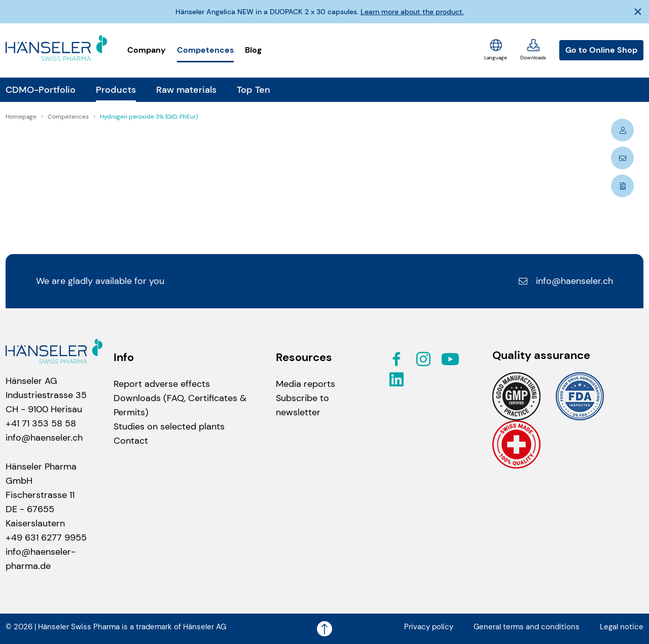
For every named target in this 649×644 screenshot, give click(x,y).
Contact (131, 441)
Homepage (22, 117)
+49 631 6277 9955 (46, 538)
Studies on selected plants (169, 426)
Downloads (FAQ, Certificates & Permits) (180, 405)
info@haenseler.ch (565, 281)
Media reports (305, 384)
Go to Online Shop (601, 50)
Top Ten (254, 90)
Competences (205, 50)
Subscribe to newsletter (302, 405)
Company (147, 50)
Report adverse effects (162, 384)
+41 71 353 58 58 (41, 423)
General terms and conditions (527, 627)
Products (116, 90)
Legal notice (622, 627)
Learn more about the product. (412, 12)
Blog (253, 50)
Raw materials (186, 90)
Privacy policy (429, 627)
